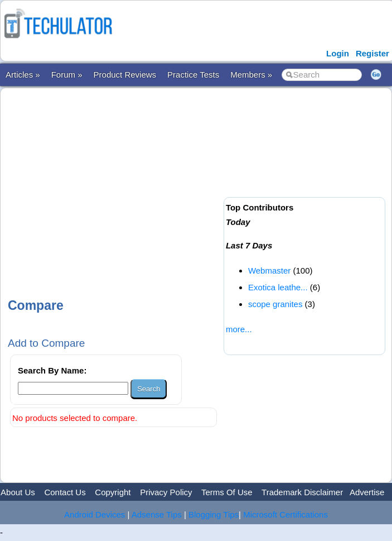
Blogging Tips (214, 514)
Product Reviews (125, 75)
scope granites (275, 304)
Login (338, 53)
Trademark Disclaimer (302, 492)
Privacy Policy (166, 492)
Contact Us (65, 492)
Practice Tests (193, 75)
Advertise (367, 492)
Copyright (113, 492)
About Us (18, 492)
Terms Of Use (227, 492)
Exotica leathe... (278, 287)
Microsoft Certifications (285, 514)
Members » (251, 75)
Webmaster (269, 270)
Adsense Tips (157, 514)
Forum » (67, 75)
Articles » (23, 75)
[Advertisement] (198, 183)
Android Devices (95, 514)
